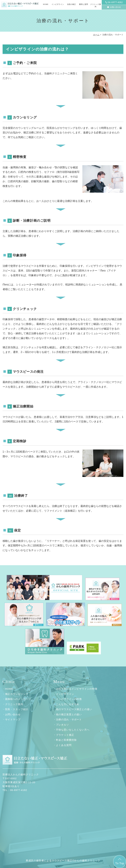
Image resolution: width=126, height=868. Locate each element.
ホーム (96, 35)
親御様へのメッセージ (18, 699)
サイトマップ (13, 719)
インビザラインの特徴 (69, 699)
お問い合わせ (13, 714)
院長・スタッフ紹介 (17, 709)
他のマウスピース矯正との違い (74, 709)
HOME (46, 4)
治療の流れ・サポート (69, 719)
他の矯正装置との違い (69, 714)
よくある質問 (64, 745)
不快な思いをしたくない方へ (73, 730)
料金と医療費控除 (66, 740)
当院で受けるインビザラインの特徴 (77, 689)
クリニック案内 (14, 704)
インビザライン (65, 694)
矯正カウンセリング (17, 694)
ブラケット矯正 (65, 735)
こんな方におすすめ (68, 704)
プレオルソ (62, 725)
